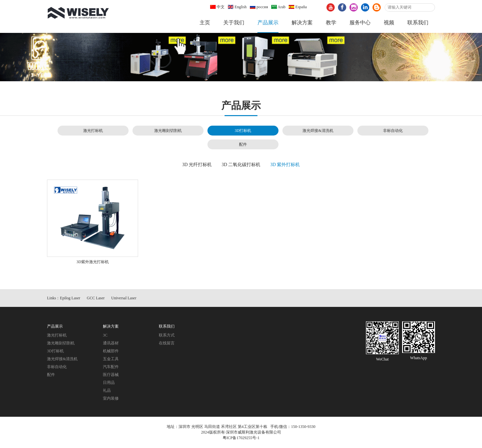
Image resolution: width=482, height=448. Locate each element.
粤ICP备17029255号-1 (241, 438)
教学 (331, 23)
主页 (205, 23)
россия (259, 7)
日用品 (109, 383)
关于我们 (234, 23)
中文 (217, 7)
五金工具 (111, 359)
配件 (243, 144)
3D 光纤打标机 (197, 165)
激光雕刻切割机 (168, 131)
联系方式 (167, 335)
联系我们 (418, 23)
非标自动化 (393, 131)
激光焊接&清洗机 (318, 131)
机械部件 (111, 351)
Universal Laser (124, 298)
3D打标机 (243, 131)
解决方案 (302, 23)
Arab (278, 7)
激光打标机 (93, 131)
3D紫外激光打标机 (93, 262)
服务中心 (360, 23)
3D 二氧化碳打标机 (241, 165)
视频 (389, 23)
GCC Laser (96, 298)
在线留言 (167, 343)
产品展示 (268, 23)
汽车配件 (111, 367)
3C (105, 335)
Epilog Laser (70, 298)
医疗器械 (111, 375)
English (237, 7)
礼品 (107, 390)
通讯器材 (111, 343)
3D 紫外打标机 (285, 165)
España (298, 7)
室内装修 (111, 398)
